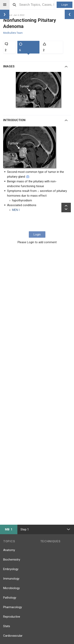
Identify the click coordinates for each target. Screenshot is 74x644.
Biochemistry (12, 560)
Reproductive (12, 617)
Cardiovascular (13, 636)
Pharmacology (13, 607)
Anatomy (9, 550)
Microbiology (11, 588)
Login (65, 5)
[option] (40, 90)
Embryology (11, 569)
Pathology (10, 598)
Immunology (11, 579)
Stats (7, 626)
